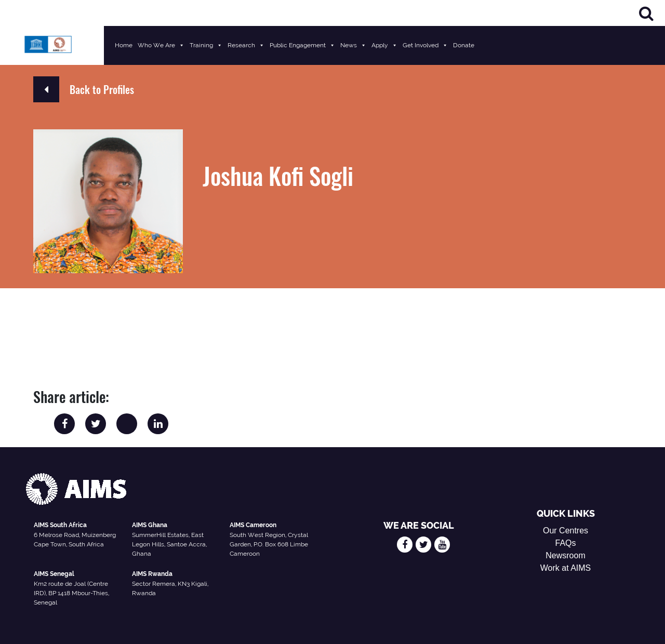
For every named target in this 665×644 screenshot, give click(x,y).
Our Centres (566, 531)
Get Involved (425, 45)
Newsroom (565, 555)
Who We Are (161, 45)
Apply (384, 45)
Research (246, 45)
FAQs (566, 543)
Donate (464, 45)
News (353, 45)
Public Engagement (302, 45)
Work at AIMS (566, 568)
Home (124, 45)
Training (206, 45)
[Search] (646, 13)
